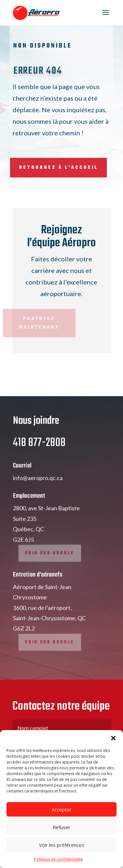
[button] (113, 738)
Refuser (61, 827)
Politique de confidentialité (58, 859)
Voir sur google (51, 564)
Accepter (62, 809)
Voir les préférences (62, 845)
